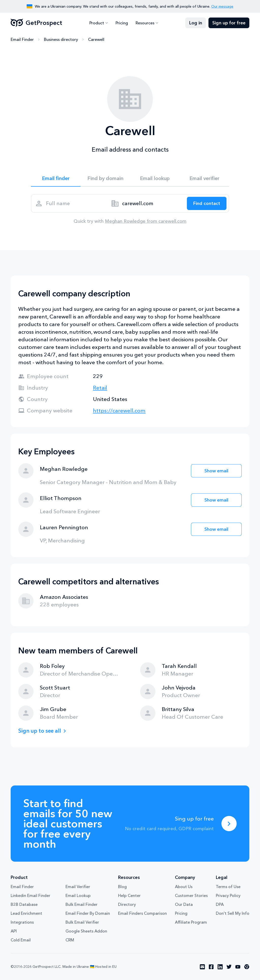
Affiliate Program (191, 922)
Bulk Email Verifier (82, 922)
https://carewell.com (119, 411)
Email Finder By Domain (88, 913)
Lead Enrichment (26, 913)
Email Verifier (78, 887)
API (14, 931)
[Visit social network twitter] (229, 967)
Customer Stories (191, 895)
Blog (122, 887)
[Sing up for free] (229, 824)
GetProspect (36, 23)
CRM (70, 940)
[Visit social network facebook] (211, 967)
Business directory (61, 39)
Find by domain (105, 178)
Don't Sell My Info (233, 913)
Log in (196, 23)
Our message (222, 6)
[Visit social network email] (202, 967)
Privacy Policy (228, 895)
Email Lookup (78, 895)
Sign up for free (229, 23)
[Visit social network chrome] (247, 967)
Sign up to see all (40, 731)
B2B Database (24, 904)
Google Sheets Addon (86, 931)
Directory (127, 904)
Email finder (56, 178)
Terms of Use (228, 887)
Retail (100, 388)
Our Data (184, 904)
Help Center (129, 895)
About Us (184, 887)
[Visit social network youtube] (238, 967)
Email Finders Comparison (142, 913)
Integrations (22, 922)
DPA (220, 904)
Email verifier (204, 178)
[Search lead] (207, 203)
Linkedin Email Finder (30, 895)
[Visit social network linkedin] (220, 967)
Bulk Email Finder (82, 904)
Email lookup (155, 178)
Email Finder (22, 39)
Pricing (122, 23)
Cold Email (21, 940)
